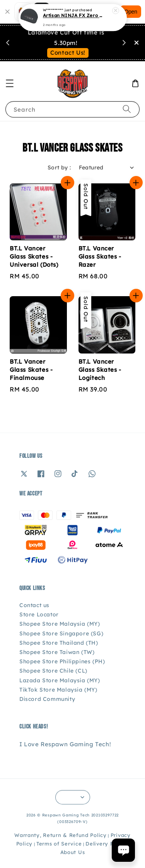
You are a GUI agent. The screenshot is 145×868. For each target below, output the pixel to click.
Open (131, 12)
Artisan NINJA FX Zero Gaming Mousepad (73, 15)
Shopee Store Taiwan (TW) (57, 652)
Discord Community (47, 699)
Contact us (34, 605)
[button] (10, 83)
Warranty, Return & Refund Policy (60, 835)
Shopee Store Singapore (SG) (61, 633)
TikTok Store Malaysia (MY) (58, 690)
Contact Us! (68, 53)
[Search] (127, 109)
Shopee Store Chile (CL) (53, 671)
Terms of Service (59, 844)
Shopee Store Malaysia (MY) (60, 624)
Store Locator (39, 614)
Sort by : (59, 167)
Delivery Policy (106, 844)
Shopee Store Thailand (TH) (59, 643)
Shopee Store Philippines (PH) (62, 661)
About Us (73, 852)
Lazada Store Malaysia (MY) (60, 680)
